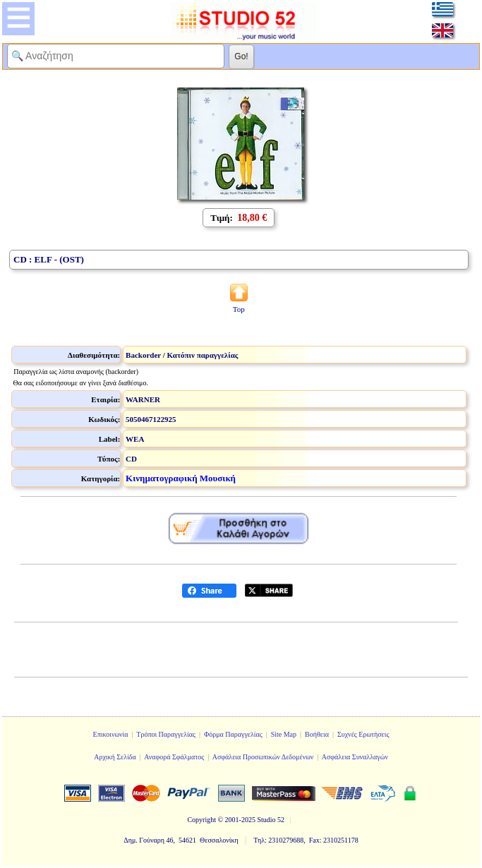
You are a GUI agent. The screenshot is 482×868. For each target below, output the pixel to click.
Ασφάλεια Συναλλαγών (355, 757)
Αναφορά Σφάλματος (174, 757)
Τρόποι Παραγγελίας (166, 734)
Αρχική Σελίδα (115, 757)
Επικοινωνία (111, 734)
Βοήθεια (317, 734)
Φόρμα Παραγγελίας (233, 734)
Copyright (201, 820)
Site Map (284, 734)
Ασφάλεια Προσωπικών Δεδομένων (263, 757)
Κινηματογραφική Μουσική (181, 478)
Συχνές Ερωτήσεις (363, 734)
